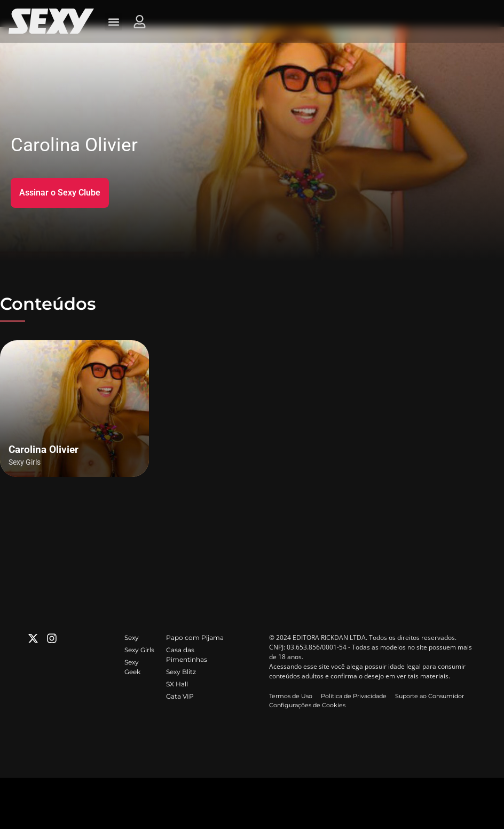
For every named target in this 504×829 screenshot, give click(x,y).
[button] (113, 22)
